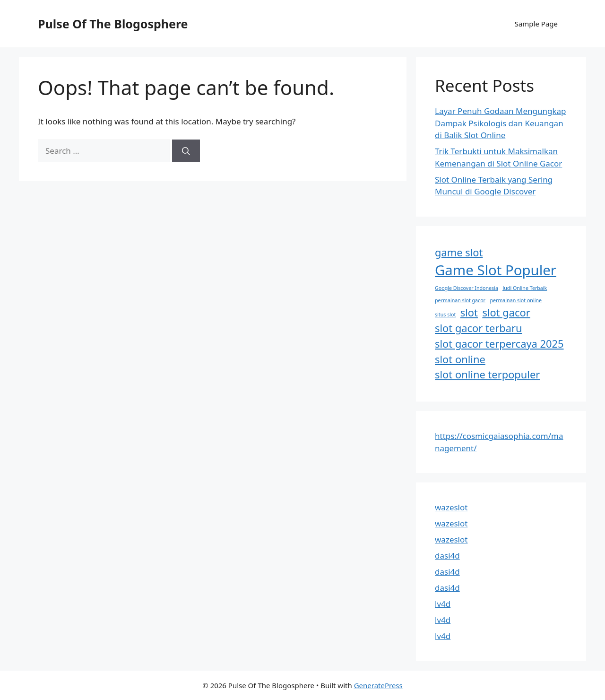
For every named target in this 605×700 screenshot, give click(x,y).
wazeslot (451, 507)
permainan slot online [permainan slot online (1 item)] (516, 300)
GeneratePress (378, 685)
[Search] (186, 151)
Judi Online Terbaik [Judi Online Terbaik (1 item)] (525, 288)
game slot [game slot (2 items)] (459, 252)
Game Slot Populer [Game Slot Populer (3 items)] (496, 270)
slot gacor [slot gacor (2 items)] (506, 312)
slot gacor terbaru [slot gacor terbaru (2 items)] (479, 328)
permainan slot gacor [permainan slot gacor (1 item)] (460, 300)
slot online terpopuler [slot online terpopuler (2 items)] (487, 374)
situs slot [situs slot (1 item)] (445, 315)
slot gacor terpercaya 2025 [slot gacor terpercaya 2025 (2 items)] (499, 344)
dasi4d (447, 556)
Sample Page (536, 24)
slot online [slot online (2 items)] (460, 359)
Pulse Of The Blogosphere (113, 24)
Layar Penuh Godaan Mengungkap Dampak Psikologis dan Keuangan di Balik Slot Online (501, 123)
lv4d (443, 604)
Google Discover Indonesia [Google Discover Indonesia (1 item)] (467, 288)
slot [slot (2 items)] (469, 312)
